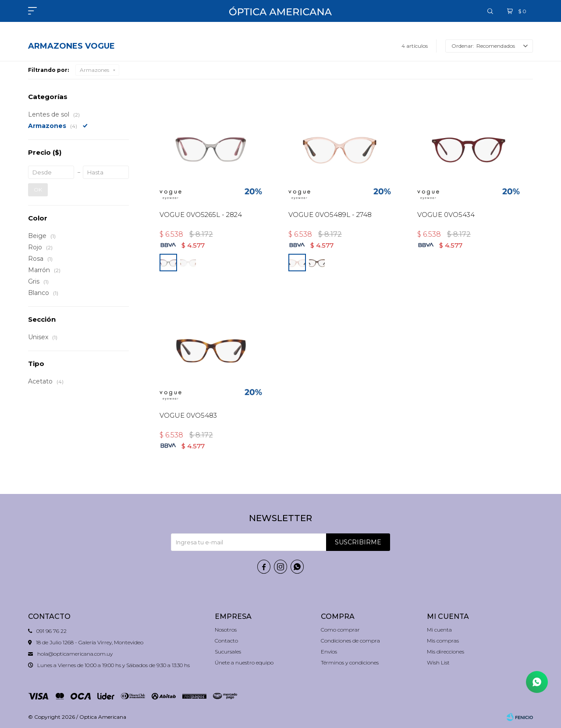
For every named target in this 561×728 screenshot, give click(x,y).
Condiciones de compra (350, 641)
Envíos (329, 652)
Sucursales (228, 652)
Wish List (438, 662)
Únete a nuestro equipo (244, 662)
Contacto (226, 641)
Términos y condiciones (350, 662)
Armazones (94, 70)
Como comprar (340, 630)
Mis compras (443, 641)
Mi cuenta (439, 630)
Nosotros (226, 630)
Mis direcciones (446, 652)
